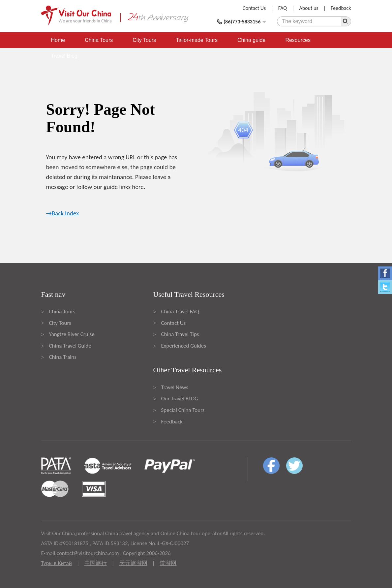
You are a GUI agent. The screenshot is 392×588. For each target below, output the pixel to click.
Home (58, 40)
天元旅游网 (133, 563)
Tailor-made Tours (197, 40)
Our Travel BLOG (180, 399)
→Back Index (63, 213)
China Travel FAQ (180, 311)
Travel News (175, 387)
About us (309, 8)
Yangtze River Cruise (72, 334)
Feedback (341, 8)
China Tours (99, 40)
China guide (251, 40)
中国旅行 (96, 563)
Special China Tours (183, 410)
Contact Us (254, 8)
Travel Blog (64, 56)
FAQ (283, 8)
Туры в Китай (57, 563)
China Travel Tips (180, 334)
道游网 (168, 563)
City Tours (144, 40)
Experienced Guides (184, 346)
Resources (298, 40)
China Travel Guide (70, 346)
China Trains (63, 357)
